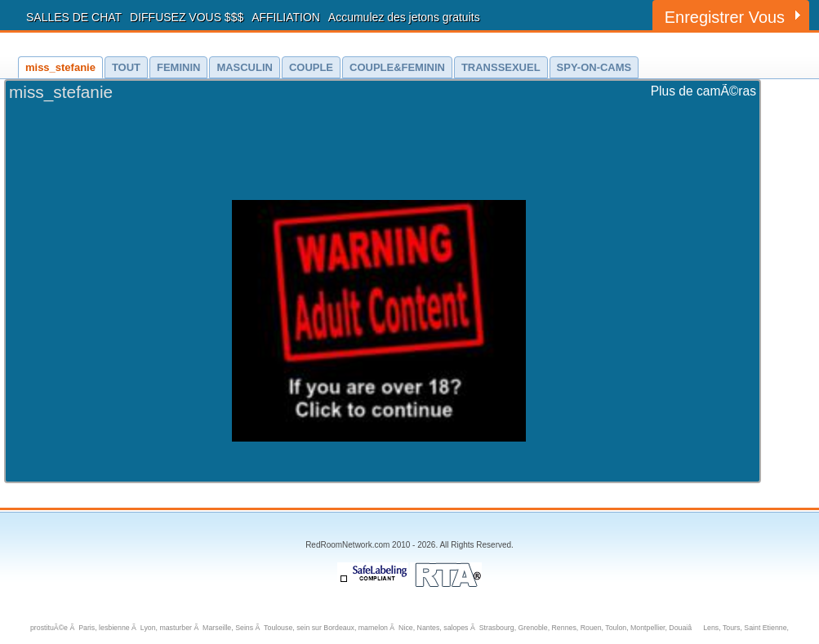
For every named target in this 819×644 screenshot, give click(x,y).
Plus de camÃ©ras (703, 91)
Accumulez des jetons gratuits (404, 17)
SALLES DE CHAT (74, 17)
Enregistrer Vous (725, 17)
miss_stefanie (61, 92)
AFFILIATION (286, 17)
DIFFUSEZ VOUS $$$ (187, 17)
